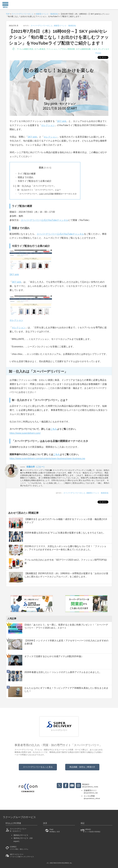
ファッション (52, 49)
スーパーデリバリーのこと (42, 26)
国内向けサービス (21, 835)
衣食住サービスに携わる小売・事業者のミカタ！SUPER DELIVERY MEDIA (59, 5)
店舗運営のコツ (92, 792)
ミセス (94, 49)
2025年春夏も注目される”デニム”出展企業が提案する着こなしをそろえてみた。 (65, 533)
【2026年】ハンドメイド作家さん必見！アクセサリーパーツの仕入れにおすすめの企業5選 (66, 642)
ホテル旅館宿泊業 (83, 49)
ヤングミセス (104, 49)
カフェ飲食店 (40, 49)
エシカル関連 (92, 797)
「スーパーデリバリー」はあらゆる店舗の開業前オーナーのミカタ (47, 194)
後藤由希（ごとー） (36, 467)
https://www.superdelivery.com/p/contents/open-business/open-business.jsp (47, 458)
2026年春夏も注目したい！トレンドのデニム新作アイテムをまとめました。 (63, 672)
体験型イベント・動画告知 (65, 26)
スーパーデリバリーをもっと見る (38, 767)
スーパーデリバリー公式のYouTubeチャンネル (45, 220)
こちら (56, 454)
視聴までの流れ (25, 177)
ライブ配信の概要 (26, 174)
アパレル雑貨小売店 (25, 49)
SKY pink (62, 121)
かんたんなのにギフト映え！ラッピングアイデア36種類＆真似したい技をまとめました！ (66, 690)
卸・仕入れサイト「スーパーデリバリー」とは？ (39, 190)
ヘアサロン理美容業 (67, 49)
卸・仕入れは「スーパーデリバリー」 (35, 186)
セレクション (48, 125)
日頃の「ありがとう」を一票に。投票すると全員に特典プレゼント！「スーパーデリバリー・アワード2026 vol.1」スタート (66, 626)
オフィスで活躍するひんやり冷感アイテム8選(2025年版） (54, 656)
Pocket (98, 53)
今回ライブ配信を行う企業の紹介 (34, 181)
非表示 (48, 168)
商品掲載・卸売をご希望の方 (82, 767)
